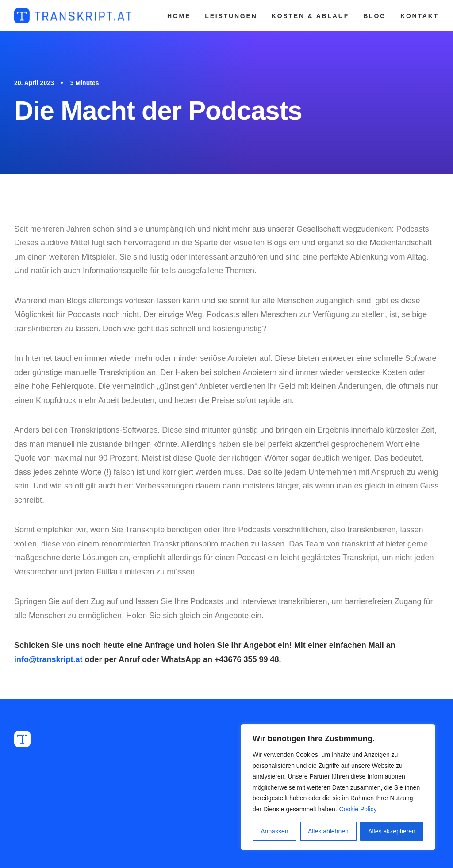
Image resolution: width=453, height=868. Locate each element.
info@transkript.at (48, 659)
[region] (338, 787)
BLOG (375, 16)
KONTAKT (420, 16)
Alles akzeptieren (392, 831)
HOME (179, 16)
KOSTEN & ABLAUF (310, 16)
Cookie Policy (358, 809)
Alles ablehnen (328, 831)
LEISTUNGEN (231, 16)
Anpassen (274, 831)
